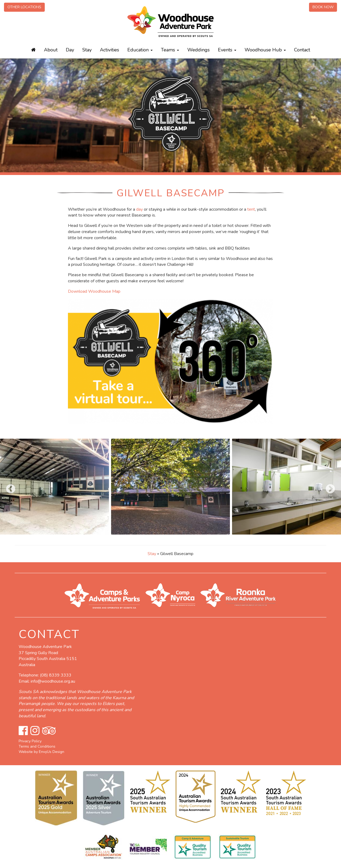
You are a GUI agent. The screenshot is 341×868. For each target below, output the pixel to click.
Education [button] (140, 50)
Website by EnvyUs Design (41, 752)
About (51, 50)
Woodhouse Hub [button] (265, 50)
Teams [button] (170, 50)
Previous (8, 487)
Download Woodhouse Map (94, 291)
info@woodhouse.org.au (53, 681)
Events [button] (227, 50)
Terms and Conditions (37, 746)
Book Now (323, 7)
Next (328, 487)
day (139, 209)
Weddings (198, 50)
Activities (109, 50)
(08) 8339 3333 (56, 675)
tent (251, 209)
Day (70, 50)
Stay (87, 50)
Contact (302, 50)
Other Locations (24, 7)
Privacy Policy (30, 741)
